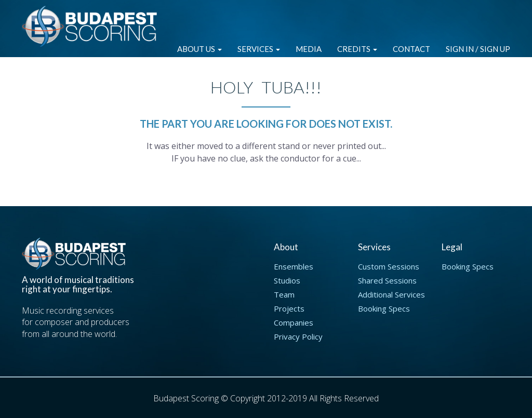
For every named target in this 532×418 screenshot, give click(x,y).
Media (309, 49)
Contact (411, 49)
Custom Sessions (389, 266)
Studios (287, 280)
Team (284, 294)
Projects (289, 308)
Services (259, 49)
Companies (294, 322)
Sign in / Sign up (478, 49)
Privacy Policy (298, 336)
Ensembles (294, 266)
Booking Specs (384, 308)
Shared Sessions (387, 280)
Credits (357, 49)
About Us (199, 49)
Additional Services (391, 294)
